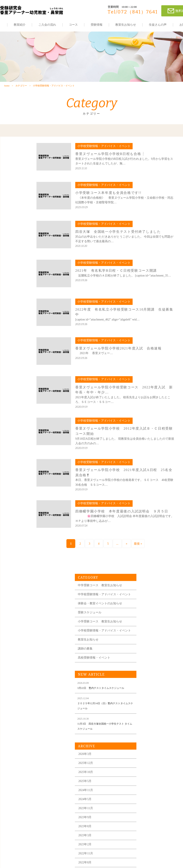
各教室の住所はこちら (153, 851)
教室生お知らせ (126, 25)
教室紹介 (20, 25)
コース (73, 25)
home (7, 88)
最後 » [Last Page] (108, 546)
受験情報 (97, 25)
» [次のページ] (97, 546)
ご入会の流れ (47, 25)
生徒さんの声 (158, 25)
